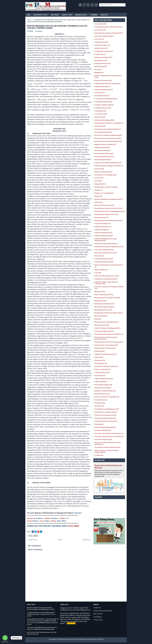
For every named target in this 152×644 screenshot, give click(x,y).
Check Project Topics (41, 14)
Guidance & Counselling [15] (104, 193)
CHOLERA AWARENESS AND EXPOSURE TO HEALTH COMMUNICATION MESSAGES (42, 628)
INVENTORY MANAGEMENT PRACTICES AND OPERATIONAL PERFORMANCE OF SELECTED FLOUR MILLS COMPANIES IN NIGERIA (57, 27)
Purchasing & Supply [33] (103, 385)
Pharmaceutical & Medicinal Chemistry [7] (109, 334)
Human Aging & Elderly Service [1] (106, 214)
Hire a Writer (55, 15)
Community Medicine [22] (103, 102)
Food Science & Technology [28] (106, 175)
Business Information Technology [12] (108, 84)
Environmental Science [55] (104, 157)
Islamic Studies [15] (101, 270)
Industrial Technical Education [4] (106, 244)
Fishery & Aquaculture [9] (103, 172)
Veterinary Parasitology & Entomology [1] (109, 433)
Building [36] (99, 73)
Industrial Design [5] (102, 230)
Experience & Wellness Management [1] (108, 163)
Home (29, 15)
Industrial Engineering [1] (103, 233)
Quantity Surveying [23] (103, 388)
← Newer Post (32, 540)
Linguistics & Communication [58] (106, 279)
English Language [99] (102, 147)
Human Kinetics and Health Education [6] (109, 221)
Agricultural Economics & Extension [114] (109, 33)
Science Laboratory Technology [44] (107, 397)
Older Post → (87, 540)
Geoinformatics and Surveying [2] (106, 187)
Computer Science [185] (103, 108)
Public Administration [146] (104, 379)
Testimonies (94, 15)
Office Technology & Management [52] (108, 328)
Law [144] (98, 273)
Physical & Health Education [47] (106, 354)
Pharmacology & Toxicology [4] (105, 348)
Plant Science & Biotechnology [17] (106, 366)
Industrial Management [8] (104, 236)
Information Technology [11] (104, 250)
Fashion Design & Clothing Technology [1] (109, 166)
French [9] (98, 181)
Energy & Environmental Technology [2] (108, 141)
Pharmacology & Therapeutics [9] (106, 345)
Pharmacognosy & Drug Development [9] (109, 342)
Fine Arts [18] (99, 169)
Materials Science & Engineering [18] (107, 298)
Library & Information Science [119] (107, 276)
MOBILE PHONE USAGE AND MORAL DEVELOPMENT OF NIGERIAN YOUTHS (41, 609)
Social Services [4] (101, 400)
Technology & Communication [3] (106, 412)
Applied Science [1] (101, 48)
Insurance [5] (99, 256)
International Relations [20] (104, 262)
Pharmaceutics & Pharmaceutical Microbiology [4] (106, 338)
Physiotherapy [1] (101, 363)
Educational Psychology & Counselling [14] (109, 123)
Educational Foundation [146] (104, 120)
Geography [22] (100, 184)
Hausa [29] (98, 196)
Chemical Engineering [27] (104, 90)
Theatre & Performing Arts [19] (105, 415)
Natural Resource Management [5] (106, 322)
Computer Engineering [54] (104, 105)
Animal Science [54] (101, 42)
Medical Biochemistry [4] (103, 310)
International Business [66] (104, 259)
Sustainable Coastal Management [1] (107, 409)
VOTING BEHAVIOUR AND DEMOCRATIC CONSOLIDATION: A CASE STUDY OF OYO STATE (41, 614)
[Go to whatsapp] (5, 638)
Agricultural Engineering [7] (104, 36)
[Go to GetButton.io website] (5, 642)
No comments (39, 31)
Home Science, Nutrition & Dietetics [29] (108, 208)
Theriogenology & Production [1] (106, 421)
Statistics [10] (99, 406)
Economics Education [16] (103, 132)
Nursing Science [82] (102, 325)
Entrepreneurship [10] (102, 150)
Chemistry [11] (100, 93)
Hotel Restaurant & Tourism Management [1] (110, 211)
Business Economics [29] (103, 80)
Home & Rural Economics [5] (104, 205)
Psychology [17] (100, 376)
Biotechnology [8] (101, 66)
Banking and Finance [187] (103, 57)
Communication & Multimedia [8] (106, 99)
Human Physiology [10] (103, 224)
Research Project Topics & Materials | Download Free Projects (82, 639)
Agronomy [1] (99, 39)
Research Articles (81, 15)
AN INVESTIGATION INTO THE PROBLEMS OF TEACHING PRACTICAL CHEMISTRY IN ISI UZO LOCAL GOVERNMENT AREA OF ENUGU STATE (43, 622)
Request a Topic (67, 15)
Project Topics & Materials (102, 611)
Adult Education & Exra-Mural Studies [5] (109, 27)
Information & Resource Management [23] (109, 247)
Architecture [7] (100, 54)
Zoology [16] (99, 455)
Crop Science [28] (101, 114)
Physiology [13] (100, 360)
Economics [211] (100, 126)
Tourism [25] (99, 424)
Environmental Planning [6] (104, 153)
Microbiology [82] (101, 316)
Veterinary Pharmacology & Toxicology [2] (109, 436)
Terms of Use (98, 620)
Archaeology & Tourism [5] (104, 51)
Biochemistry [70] (101, 60)
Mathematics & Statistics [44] (104, 304)
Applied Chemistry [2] (102, 45)
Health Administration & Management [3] (109, 199)
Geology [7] (99, 190)
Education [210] (100, 117)
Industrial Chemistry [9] (103, 227)
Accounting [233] (100, 24)
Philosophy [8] (100, 351)
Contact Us (104, 15)
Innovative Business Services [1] (106, 253)
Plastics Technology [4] (102, 369)
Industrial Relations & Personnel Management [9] (106, 240)
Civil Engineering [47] (102, 96)
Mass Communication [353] (104, 295)
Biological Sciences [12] (103, 63)
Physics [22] (99, 357)
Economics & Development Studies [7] (108, 129)
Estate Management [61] (103, 160)
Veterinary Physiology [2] (103, 440)
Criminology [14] (100, 111)
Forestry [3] (99, 178)
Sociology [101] (100, 403)
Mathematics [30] (101, 301)
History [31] (99, 202)
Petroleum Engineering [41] (104, 331)
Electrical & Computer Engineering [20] (108, 135)
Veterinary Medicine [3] (103, 430)
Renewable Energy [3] (102, 394)
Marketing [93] (100, 292)
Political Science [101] (102, 372)
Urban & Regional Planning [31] (105, 427)
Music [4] (98, 319)
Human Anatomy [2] (101, 217)
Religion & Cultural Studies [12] (105, 391)
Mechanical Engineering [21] (104, 307)
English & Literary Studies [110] (105, 144)
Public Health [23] (101, 382)
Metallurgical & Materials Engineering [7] (109, 313)
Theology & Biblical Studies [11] (105, 418)
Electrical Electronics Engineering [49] (108, 138)
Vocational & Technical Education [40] (107, 447)
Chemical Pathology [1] (102, 87)
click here (78, 513)
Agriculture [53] (100, 30)
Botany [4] (98, 70)
